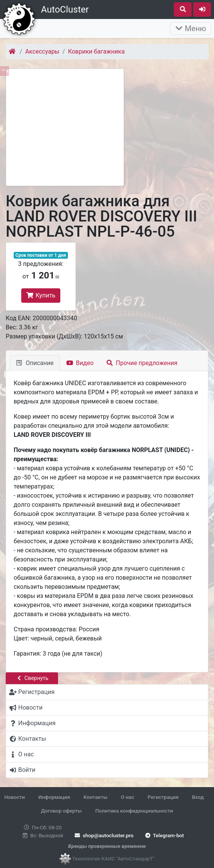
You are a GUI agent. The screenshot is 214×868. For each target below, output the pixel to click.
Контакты (95, 797)
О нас (128, 797)
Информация (54, 797)
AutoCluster (65, 9)
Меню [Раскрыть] (190, 28)
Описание (35, 363)
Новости (14, 797)
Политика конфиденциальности (134, 811)
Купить (41, 295)
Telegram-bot (164, 835)
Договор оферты (61, 811)
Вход (198, 797)
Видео (80, 363)
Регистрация (163, 797)
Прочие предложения (142, 363)
